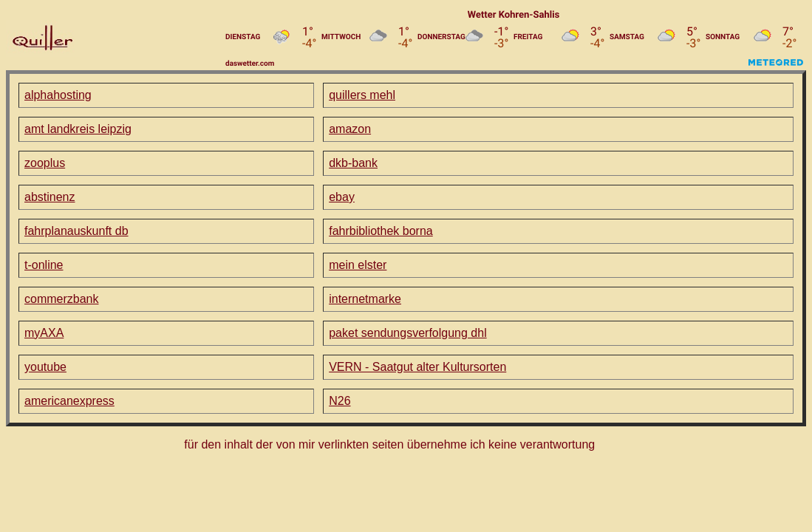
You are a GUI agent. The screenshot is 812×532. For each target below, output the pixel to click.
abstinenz (50, 197)
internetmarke (365, 299)
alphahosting (58, 95)
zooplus (45, 163)
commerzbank (61, 299)
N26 (340, 401)
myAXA (44, 333)
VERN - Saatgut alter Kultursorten (417, 367)
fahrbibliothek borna (381, 231)
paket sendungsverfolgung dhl (408, 333)
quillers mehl (362, 95)
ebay (342, 197)
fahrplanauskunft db (76, 231)
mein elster (358, 265)
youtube (45, 367)
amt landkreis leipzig (78, 129)
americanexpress (69, 401)
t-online (44, 265)
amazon (350, 129)
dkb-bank (353, 163)
